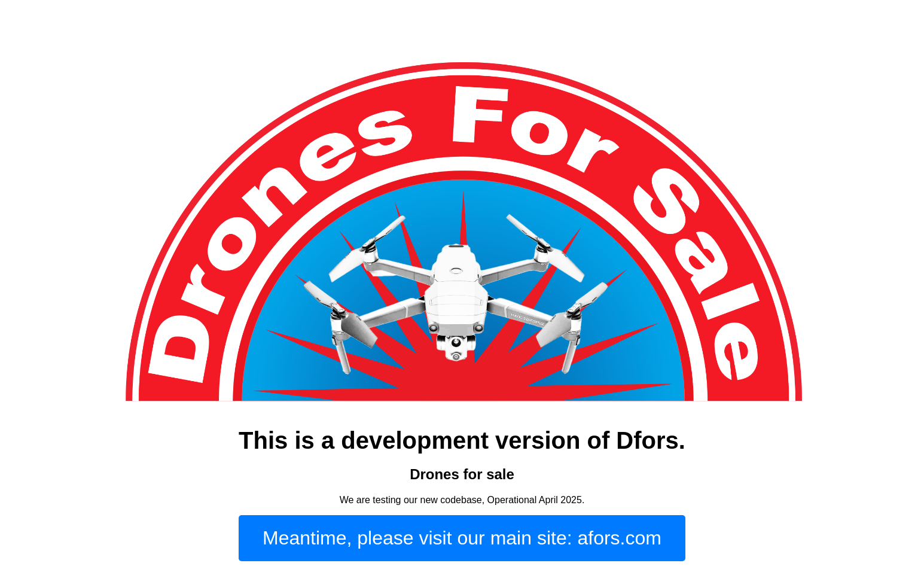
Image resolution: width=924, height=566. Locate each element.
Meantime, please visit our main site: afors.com (462, 538)
